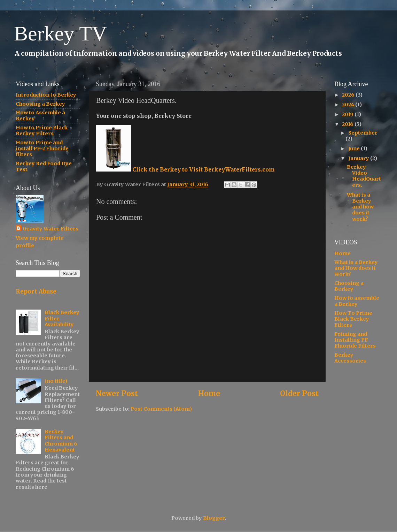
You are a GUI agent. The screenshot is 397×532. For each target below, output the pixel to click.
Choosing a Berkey (40, 104)
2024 (349, 105)
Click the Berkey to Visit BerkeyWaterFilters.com (185, 169)
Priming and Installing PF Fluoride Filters (355, 340)
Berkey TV (60, 33)
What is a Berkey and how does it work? (360, 207)
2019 (348, 114)
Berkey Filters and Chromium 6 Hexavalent (61, 441)
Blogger (214, 518)
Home (209, 394)
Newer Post (117, 394)
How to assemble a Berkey (357, 301)
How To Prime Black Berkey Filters (353, 319)
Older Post (299, 394)
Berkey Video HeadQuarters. (364, 176)
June (355, 149)
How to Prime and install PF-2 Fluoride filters (42, 149)
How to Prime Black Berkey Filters (42, 131)
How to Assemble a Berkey (40, 116)
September (363, 133)
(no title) (56, 381)
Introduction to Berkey (46, 95)
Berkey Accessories (350, 358)
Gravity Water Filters (50, 229)
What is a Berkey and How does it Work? (356, 268)
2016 (348, 124)
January (359, 158)
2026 (349, 95)
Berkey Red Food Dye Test (44, 166)
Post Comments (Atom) (161, 409)
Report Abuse (36, 291)
